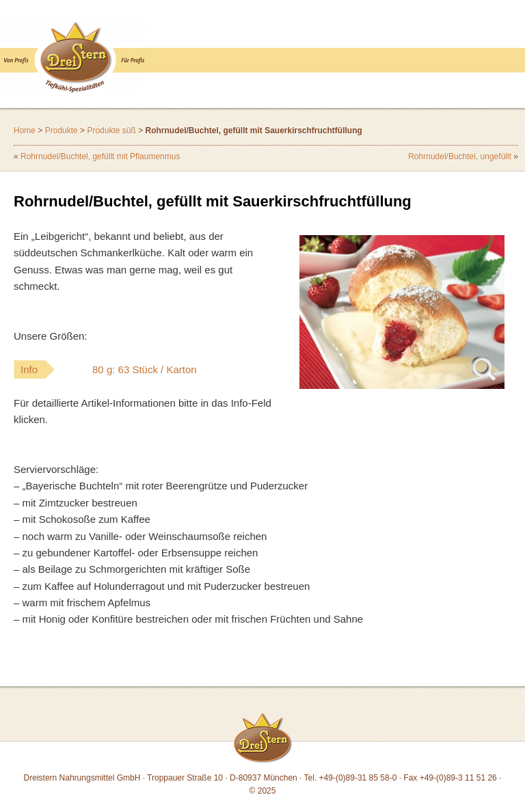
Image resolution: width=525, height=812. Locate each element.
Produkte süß (111, 131)
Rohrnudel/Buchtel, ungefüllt (460, 157)
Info (136, 369)
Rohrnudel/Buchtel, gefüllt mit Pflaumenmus (100, 157)
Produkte (62, 131)
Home (25, 131)
